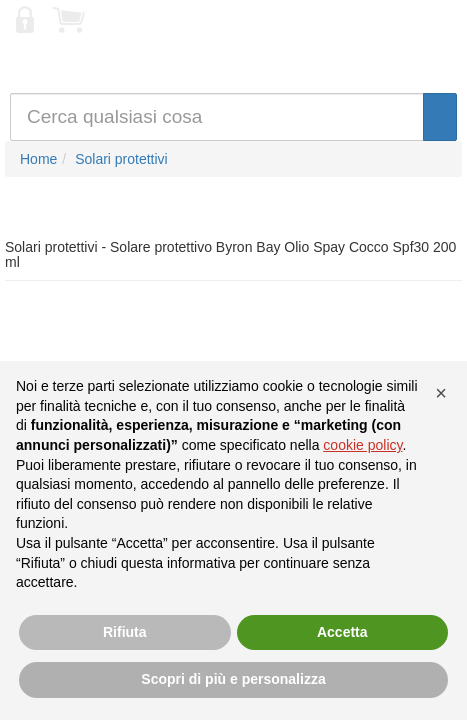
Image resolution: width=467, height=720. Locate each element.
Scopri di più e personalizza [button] (233, 679)
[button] (441, 393)
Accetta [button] (342, 632)
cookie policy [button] (362, 445)
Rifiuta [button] (125, 632)
